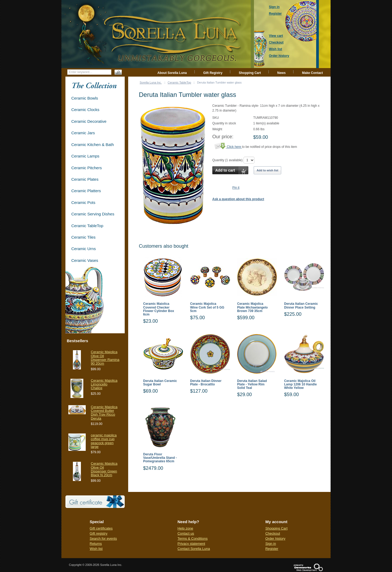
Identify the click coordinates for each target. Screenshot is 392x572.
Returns (96, 544)
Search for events (103, 539)
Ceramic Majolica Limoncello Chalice (104, 384)
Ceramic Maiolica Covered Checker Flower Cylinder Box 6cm (159, 309)
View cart (276, 36)
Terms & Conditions (193, 539)
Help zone (185, 528)
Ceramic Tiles (83, 237)
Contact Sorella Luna (194, 549)
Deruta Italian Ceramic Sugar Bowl (160, 383)
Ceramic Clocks (85, 110)
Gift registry (99, 533)
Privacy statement (191, 544)
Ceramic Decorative (89, 121)
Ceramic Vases (85, 260)
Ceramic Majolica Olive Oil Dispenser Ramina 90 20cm (105, 358)
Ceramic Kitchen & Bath (93, 145)
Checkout (273, 533)
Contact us (186, 533)
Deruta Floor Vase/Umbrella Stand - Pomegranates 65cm (160, 458)
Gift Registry (213, 73)
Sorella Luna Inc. (151, 82)
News (281, 73)
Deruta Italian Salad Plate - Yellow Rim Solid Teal (252, 384)
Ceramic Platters (86, 191)
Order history (275, 539)
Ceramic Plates (85, 179)
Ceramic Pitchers (87, 168)
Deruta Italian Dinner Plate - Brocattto (206, 383)
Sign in (271, 544)
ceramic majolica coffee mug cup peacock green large (104, 441)
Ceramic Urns (84, 249)
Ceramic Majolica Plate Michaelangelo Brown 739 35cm (252, 307)
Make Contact (312, 73)
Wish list (96, 549)
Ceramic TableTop (179, 82)
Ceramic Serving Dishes (93, 214)
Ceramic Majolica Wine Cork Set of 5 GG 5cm (207, 307)
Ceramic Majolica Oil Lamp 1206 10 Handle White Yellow (300, 384)
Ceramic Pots (83, 202)
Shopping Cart (250, 73)
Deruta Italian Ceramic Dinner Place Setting (301, 306)
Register (272, 549)
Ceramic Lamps (85, 156)
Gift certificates (101, 528)
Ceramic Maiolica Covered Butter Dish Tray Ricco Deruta (104, 413)
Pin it (236, 188)
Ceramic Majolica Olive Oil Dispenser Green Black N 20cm (104, 469)
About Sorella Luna (172, 73)
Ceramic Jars (83, 133)
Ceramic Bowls (85, 98)
